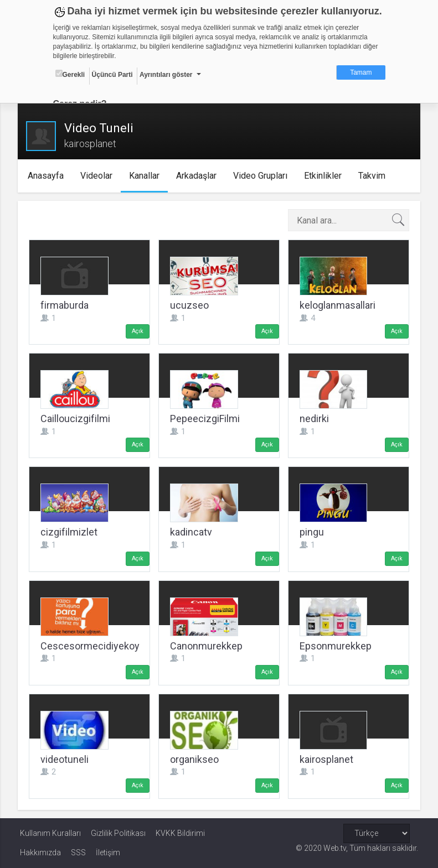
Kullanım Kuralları (50, 833)
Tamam (361, 72)
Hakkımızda (40, 853)
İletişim (108, 853)
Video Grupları (262, 176)
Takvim (373, 176)
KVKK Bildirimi (180, 833)
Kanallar (146, 176)
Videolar (98, 176)
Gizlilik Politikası (118, 833)
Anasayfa (47, 176)
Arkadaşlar (198, 176)
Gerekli (70, 74)
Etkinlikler (324, 176)
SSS (78, 853)
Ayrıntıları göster (166, 75)
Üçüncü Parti (112, 75)
